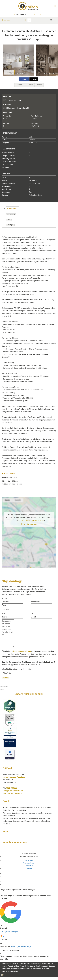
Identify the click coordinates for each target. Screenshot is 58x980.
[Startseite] (29, 6)
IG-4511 (6, 119)
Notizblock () (20, 85)
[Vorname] (12, 602)
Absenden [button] (5, 678)
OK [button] (3, 975)
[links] (25, 20)
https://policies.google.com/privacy (32, 520)
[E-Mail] (42, 617)
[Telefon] (12, 617)
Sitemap (29, 868)
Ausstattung (11, 214)
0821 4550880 (21, 15)
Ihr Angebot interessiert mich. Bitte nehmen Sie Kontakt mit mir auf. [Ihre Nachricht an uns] (8, 633)
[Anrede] (12, 598)
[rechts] (33, 20)
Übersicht (6, 20)
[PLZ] (12, 614)
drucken (39, 85)
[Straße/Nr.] (12, 609)
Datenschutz (29, 866)
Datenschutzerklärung (22, 651)
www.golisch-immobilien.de (12, 793)
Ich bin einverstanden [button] (29, 524)
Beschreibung (12, 209)
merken (30, 85)
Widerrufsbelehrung (29, 863)
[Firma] (12, 605)
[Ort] (42, 614)
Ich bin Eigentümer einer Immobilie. (16, 669)
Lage (9, 220)
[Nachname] (42, 602)
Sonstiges (10, 225)
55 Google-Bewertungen (9, 932)
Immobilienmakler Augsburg (14, 777)
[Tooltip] (1, 892)
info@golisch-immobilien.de (12, 484)
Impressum (29, 860)
